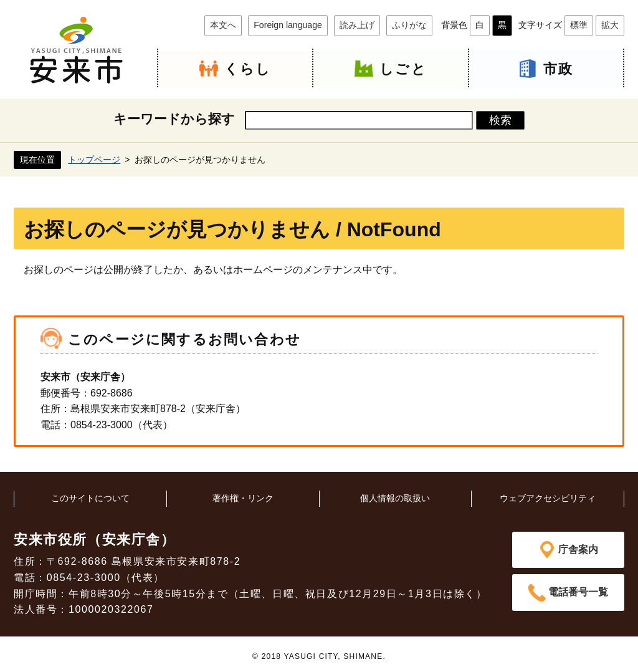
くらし (248, 69)
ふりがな (409, 25)
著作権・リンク (243, 498)
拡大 (610, 25)
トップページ (94, 159)
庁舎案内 (578, 550)
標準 (579, 25)
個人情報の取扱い (395, 498)
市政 (558, 69)
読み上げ (357, 25)
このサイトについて (90, 498)
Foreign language (288, 25)
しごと (403, 69)
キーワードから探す (174, 119)
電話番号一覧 (578, 593)
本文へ (223, 25)
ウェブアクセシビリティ (548, 498)
